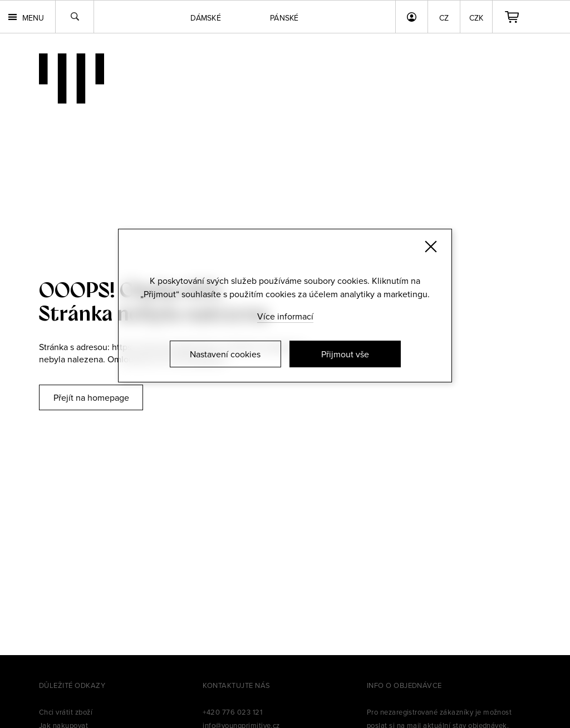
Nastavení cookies (225, 354)
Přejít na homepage (91, 397)
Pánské (284, 18)
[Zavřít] (431, 247)
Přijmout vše (345, 354)
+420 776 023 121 (232, 712)
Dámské (206, 18)
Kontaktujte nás (236, 685)
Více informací (285, 316)
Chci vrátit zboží (66, 712)
